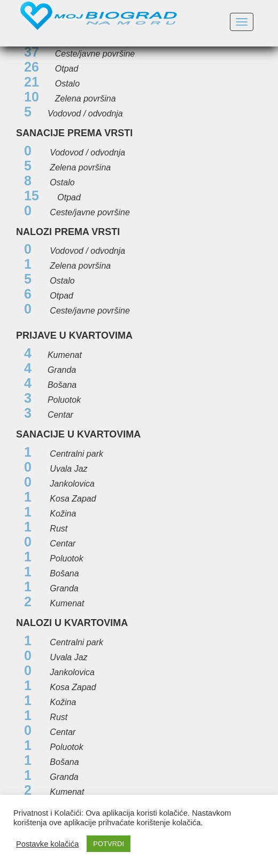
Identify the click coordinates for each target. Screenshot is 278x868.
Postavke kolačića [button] (47, 844)
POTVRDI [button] (109, 844)
